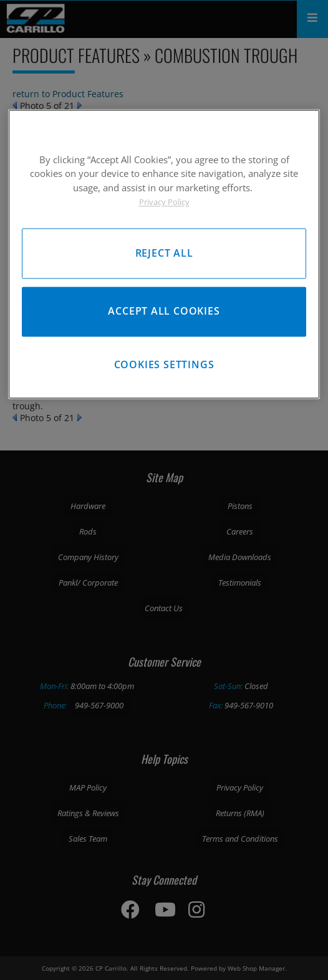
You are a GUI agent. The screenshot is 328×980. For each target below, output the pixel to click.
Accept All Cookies (164, 312)
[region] (164, 254)
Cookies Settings (164, 365)
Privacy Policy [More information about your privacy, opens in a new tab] (164, 202)
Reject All (164, 253)
